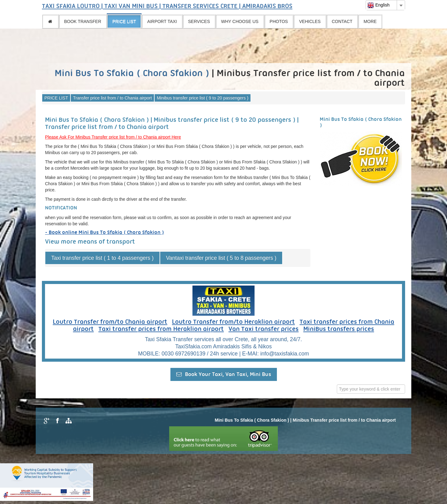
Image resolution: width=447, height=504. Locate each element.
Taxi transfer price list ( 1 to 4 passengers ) (102, 258)
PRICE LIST (124, 21)
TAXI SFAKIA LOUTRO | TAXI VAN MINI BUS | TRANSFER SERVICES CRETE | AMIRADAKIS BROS (167, 7)
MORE (370, 21)
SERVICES (199, 21)
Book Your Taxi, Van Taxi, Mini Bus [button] (224, 374)
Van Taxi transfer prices (264, 329)
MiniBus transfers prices (339, 329)
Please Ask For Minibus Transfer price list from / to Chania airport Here (113, 137)
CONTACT (342, 21)
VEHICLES (310, 21)
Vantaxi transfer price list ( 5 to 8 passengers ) (221, 258)
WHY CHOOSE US (240, 21)
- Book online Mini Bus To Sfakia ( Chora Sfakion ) (104, 233)
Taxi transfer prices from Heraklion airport (161, 329)
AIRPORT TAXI (162, 21)
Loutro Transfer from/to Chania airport (110, 322)
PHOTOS (279, 21)
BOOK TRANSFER (83, 21)
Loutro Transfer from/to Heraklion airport (233, 322)
